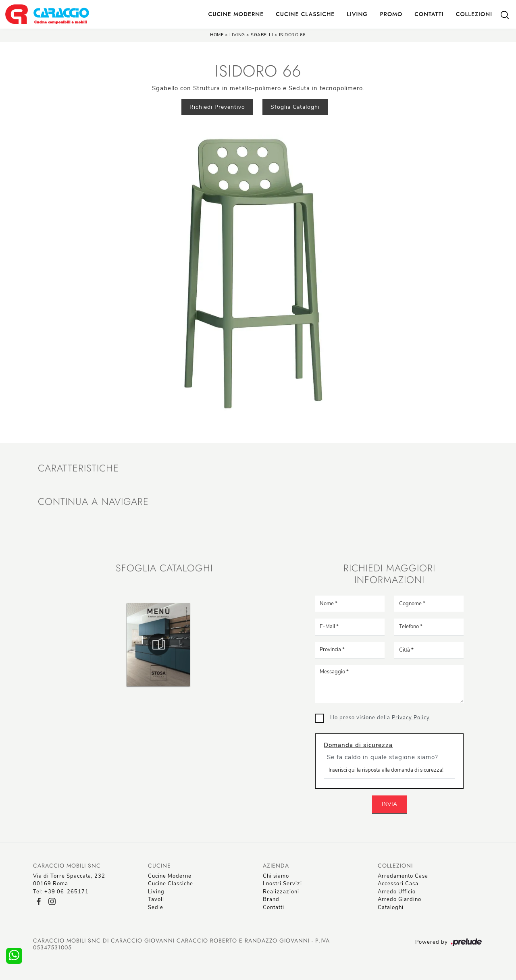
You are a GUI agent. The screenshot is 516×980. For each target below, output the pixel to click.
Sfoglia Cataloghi (295, 107)
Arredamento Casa (403, 876)
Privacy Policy (411, 718)
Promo (391, 14)
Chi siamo (276, 876)
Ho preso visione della (380, 718)
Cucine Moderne (236, 14)
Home (217, 35)
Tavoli (156, 899)
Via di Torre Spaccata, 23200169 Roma (69, 880)
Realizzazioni (281, 892)
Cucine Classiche (305, 14)
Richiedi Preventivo (217, 107)
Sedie (156, 907)
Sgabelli (263, 35)
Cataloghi (391, 907)
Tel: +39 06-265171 (61, 892)
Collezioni (474, 14)
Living (357, 14)
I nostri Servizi (282, 884)
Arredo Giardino (399, 899)
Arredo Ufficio (397, 892)
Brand (271, 899)
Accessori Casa (398, 884)
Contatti (429, 14)
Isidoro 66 (292, 35)
